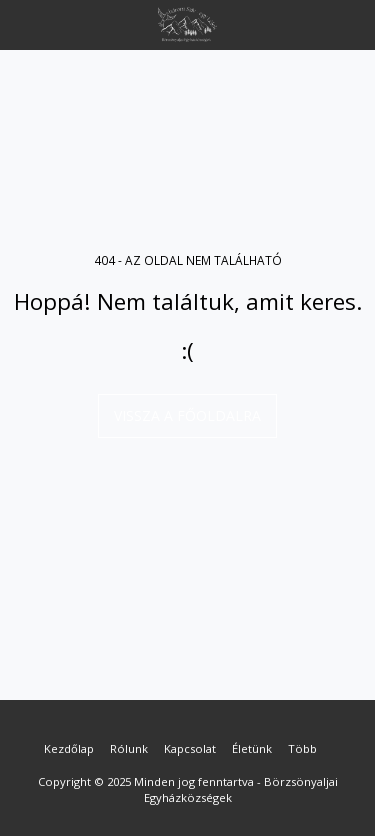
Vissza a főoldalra (187, 415)
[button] (22, 23)
